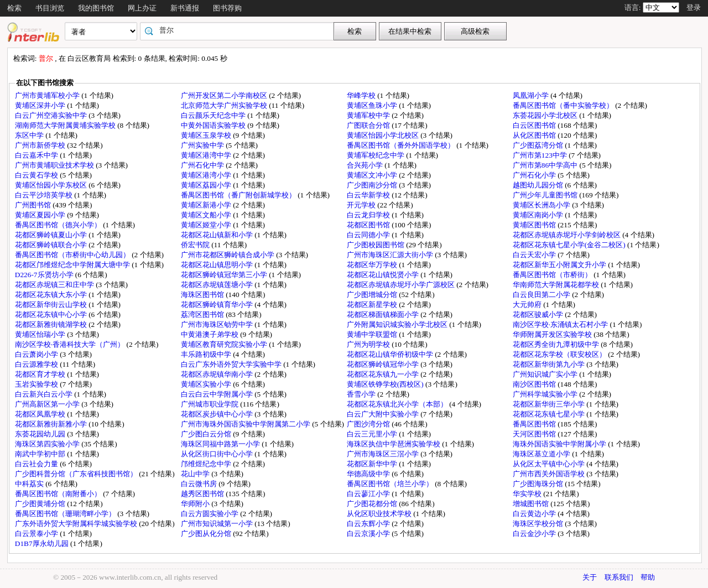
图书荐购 (227, 8)
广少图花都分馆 (373, 504)
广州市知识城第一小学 (218, 524)
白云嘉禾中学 (37, 155)
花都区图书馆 (369, 225)
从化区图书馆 (535, 135)
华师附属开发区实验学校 (553, 334)
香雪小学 (362, 394)
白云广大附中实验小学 (384, 414)
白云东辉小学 (369, 524)
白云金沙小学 (535, 534)
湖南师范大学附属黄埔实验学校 (66, 125)
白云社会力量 (37, 464)
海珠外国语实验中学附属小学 (560, 444)
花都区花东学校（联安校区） (560, 354)
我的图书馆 (96, 8)
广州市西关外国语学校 (550, 474)
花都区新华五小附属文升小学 (560, 265)
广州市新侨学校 (41, 145)
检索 (14, 8)
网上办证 (142, 8)
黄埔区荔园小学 (207, 185)
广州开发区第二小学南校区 (225, 95)
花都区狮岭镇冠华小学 (384, 364)
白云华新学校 (369, 195)
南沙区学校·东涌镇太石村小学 (561, 324)
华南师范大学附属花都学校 (557, 285)
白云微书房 (200, 484)
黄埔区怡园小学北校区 (384, 135)
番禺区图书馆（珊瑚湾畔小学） (66, 514)
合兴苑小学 (366, 165)
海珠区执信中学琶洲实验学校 (394, 444)
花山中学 (196, 474)
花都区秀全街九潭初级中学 (557, 344)
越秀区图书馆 (203, 494)
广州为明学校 (369, 344)
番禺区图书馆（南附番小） (59, 494)
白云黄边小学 (535, 514)
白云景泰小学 (37, 534)
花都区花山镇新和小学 (218, 235)
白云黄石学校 (37, 175)
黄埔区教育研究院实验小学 (225, 344)
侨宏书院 (196, 245)
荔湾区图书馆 (203, 314)
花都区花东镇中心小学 (52, 314)
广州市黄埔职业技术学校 (55, 165)
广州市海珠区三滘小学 (384, 454)
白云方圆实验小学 (210, 514)
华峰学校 (362, 95)
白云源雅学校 (37, 364)
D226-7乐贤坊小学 (45, 275)
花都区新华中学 (373, 464)
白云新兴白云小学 (45, 394)
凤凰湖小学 (532, 95)
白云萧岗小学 (37, 354)
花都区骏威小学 (539, 314)
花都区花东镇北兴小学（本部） (398, 404)
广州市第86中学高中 (546, 165)
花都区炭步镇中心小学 (218, 414)
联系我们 (619, 577)
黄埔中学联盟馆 (373, 334)
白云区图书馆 (535, 125)
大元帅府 (528, 305)
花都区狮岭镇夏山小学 (52, 235)
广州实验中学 (203, 145)
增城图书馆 (532, 504)
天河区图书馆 (535, 434)
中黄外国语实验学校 (214, 125)
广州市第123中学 (541, 155)
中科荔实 (30, 484)
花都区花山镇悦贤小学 (384, 275)
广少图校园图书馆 (376, 245)
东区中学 (30, 135)
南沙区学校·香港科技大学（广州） (71, 344)
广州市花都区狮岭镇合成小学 (228, 255)
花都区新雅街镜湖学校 (52, 324)
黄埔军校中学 (369, 115)
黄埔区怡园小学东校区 (52, 185)
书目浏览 (50, 8)
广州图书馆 (34, 205)
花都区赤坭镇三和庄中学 (55, 285)
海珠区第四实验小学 (48, 444)
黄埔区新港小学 (207, 205)
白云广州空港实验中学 (52, 115)
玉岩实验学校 (37, 384)
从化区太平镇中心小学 (550, 464)
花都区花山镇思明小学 (218, 265)
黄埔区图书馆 (535, 225)
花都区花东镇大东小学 (52, 295)
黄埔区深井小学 (41, 105)
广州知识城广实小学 (546, 374)
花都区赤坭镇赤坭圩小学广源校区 (402, 285)
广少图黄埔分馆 (41, 504)
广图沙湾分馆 (369, 424)
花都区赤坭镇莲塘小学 (218, 285)
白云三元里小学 (373, 434)
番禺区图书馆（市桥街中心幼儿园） (73, 255)
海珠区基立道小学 (542, 454)
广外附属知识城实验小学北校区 (398, 324)
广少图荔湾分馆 (539, 145)
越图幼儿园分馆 (539, 185)
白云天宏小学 (535, 255)
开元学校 (362, 205)
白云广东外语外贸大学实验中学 (232, 364)
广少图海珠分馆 (539, 484)
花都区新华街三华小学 (550, 404)
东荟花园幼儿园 (41, 434)
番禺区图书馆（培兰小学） (391, 484)
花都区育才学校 (41, 374)
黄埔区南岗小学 (539, 215)
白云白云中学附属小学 (218, 394)
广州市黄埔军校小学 (48, 95)
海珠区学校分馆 (539, 524)
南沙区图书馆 (535, 384)
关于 (590, 577)
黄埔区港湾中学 (207, 155)
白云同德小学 (369, 235)
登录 (694, 7)
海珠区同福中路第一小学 (221, 444)
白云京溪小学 (369, 534)
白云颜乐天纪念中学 (214, 115)
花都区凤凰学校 (41, 414)
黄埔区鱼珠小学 (373, 105)
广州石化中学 (203, 165)
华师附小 (196, 504)
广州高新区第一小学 (48, 404)
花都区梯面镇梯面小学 (384, 314)
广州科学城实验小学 (546, 394)
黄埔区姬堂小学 (207, 225)
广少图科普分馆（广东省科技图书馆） (77, 474)
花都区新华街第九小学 (550, 364)
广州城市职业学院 (210, 404)
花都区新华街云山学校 (52, 305)
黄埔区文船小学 (207, 215)
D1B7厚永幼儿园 (43, 543)
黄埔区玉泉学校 (207, 135)
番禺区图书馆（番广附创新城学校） (239, 195)
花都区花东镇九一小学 (384, 374)
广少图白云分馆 (207, 434)
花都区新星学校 (373, 305)
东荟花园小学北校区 (546, 115)
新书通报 (185, 8)
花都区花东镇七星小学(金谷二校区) (570, 245)
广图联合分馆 (369, 125)
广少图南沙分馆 (373, 185)
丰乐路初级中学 (207, 354)
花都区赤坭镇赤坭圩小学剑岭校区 (568, 235)
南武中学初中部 (41, 454)
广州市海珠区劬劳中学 (218, 324)
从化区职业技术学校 (380, 514)
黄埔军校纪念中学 (376, 155)
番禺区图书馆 (535, 424)
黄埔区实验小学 (207, 384)
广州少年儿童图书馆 (546, 195)
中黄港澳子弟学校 (210, 334)
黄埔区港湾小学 (207, 175)
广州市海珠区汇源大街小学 (391, 255)
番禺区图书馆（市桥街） (553, 275)
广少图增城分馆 (373, 295)
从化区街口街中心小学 (218, 454)
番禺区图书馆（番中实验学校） (564, 105)
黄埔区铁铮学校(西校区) (386, 384)
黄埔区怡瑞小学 (41, 334)
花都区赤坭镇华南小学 (218, 374)
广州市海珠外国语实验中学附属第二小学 (246, 424)
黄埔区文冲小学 (373, 175)
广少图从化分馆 (207, 534)
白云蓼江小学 (369, 494)
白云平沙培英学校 (45, 195)
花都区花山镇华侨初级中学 (391, 354)
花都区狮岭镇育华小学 (218, 305)
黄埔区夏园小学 (41, 215)
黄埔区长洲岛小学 (542, 205)
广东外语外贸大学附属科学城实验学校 (77, 524)
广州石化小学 (535, 175)
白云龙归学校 (369, 215)
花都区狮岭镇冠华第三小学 (225, 275)
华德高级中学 (369, 474)
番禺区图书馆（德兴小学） (59, 225)
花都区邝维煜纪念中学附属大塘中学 (73, 265)
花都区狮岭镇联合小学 (52, 245)
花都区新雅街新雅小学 (52, 424)
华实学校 (528, 494)
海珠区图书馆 (203, 295)
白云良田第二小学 (542, 295)
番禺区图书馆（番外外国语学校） (402, 145)
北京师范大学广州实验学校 (225, 105)
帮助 (648, 577)
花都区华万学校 (373, 265)
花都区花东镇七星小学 (550, 414)
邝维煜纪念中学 (207, 464)
